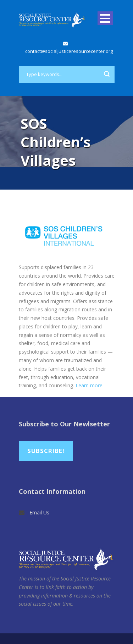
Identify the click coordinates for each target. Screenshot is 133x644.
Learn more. (90, 385)
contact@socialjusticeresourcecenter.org (69, 51)
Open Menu (105, 18)
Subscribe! (46, 451)
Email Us (39, 512)
